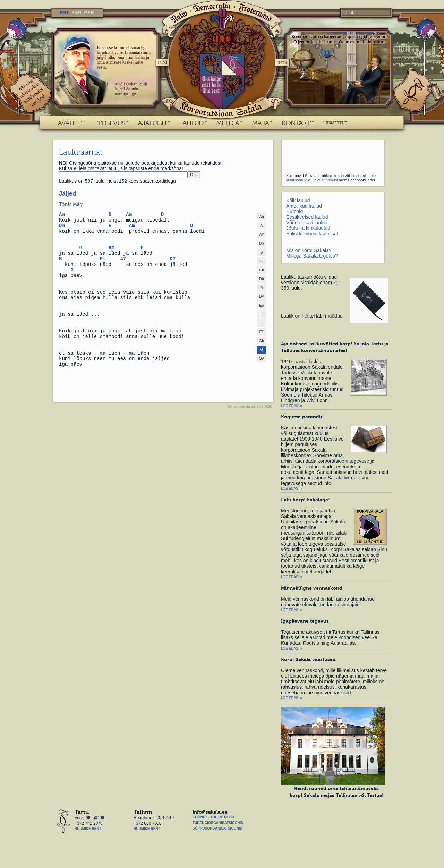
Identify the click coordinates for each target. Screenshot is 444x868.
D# (262, 296)
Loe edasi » (292, 406)
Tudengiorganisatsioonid (218, 823)
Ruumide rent (88, 829)
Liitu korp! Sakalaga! (305, 500)
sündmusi (330, 180)
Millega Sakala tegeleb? (312, 256)
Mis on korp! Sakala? (309, 250)
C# (262, 270)
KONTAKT (296, 123)
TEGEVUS (111, 123)
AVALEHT (71, 123)
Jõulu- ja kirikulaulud (308, 228)
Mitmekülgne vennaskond (312, 588)
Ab (261, 217)
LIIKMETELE (335, 123)
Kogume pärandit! (302, 417)
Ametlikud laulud (304, 206)
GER (89, 13)
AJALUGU (152, 123)
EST (64, 13)
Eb (261, 305)
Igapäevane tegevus (305, 621)
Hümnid (294, 211)
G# (262, 358)
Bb (261, 243)
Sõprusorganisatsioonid (217, 828)
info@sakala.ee (210, 812)
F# (261, 332)
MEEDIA (228, 123)
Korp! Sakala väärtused (308, 659)
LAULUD (191, 123)
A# (261, 234)
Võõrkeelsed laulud (307, 223)
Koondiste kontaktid (213, 817)
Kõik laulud (298, 200)
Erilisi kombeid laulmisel (312, 234)
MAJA (260, 123)
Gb (262, 341)
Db (262, 279)
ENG (76, 13)
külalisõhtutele (298, 180)
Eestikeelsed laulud (307, 217)
